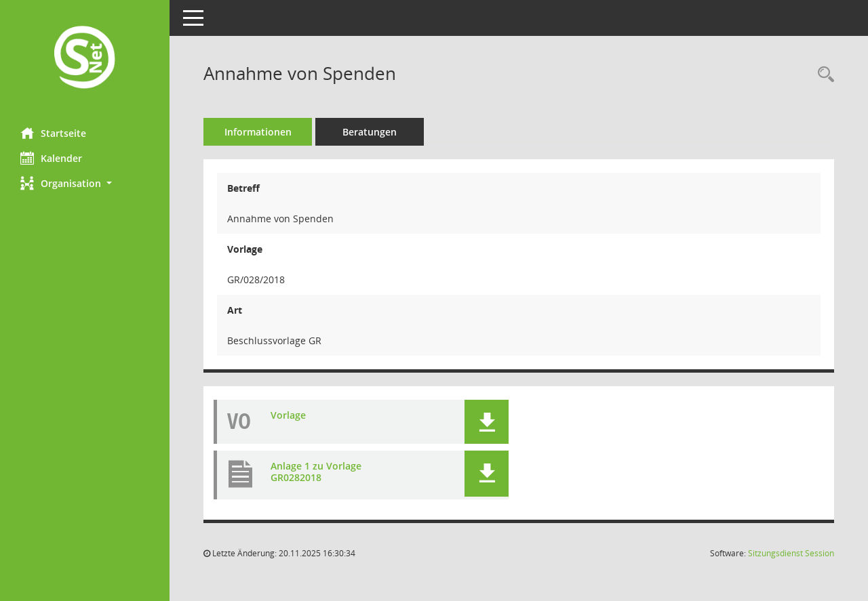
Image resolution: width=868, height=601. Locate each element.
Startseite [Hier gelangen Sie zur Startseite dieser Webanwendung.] (53, 133)
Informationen (258, 132)
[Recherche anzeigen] (823, 75)
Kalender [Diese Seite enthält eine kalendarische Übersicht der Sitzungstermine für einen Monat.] (51, 158)
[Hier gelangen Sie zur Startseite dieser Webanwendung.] (85, 59)
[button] (85, 183)
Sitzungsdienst (791, 553)
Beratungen (370, 132)
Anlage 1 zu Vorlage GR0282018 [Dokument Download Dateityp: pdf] (316, 472)
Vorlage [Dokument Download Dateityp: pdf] (288, 416)
